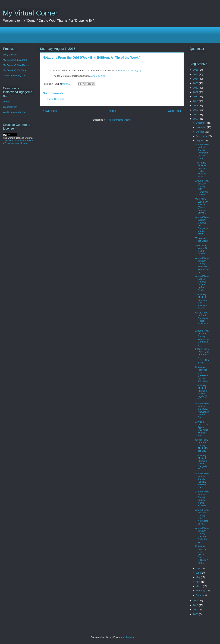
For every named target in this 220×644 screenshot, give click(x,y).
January (200, 595)
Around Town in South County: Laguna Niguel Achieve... (202, 499)
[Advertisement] (111, 35)
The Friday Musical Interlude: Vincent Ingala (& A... (201, 392)
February (201, 591)
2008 (196, 614)
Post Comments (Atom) (119, 120)
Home (112, 111)
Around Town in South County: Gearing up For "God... (202, 283)
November (202, 127)
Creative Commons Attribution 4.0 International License (18, 142)
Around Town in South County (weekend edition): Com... (202, 151)
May (198, 577)
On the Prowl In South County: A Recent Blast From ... (202, 320)
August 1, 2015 (98, 76)
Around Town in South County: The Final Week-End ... (202, 265)
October (200, 132)
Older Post (174, 111)
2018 (196, 106)
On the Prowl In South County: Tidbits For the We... (202, 445)
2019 (196, 101)
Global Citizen (10, 107)
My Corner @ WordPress (16, 65)
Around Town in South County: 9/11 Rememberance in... (202, 188)
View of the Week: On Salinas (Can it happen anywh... (202, 206)
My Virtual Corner (30, 13)
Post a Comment (56, 99)
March (199, 586)
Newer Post (50, 111)
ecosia (6, 102)
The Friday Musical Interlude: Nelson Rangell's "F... (201, 462)
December (202, 123)
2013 (196, 605)
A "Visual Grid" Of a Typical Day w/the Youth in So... (202, 429)
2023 (196, 83)
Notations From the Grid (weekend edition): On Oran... (202, 374)
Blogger (130, 637)
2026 (196, 70)
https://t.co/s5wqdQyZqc (130, 70)
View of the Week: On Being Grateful (202, 250)
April (199, 582)
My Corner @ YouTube (15, 70)
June (199, 573)
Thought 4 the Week (201, 240)
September (202, 136)
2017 (196, 110)
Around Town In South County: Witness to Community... (202, 338)
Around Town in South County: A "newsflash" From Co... (202, 410)
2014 (196, 601)
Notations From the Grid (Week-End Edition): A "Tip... (202, 555)
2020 (196, 97)
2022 (196, 88)
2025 (196, 74)
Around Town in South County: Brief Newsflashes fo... (202, 517)
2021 (196, 92)
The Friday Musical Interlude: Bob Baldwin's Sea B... (201, 301)
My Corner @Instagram (15, 60)
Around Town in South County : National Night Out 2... (202, 535)
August (200, 141)
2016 (196, 114)
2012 (196, 610)
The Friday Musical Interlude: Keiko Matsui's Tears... (201, 170)
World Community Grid (15, 76)
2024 (196, 79)
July (198, 568)
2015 (196, 119)
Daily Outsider (10, 55)
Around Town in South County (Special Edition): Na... (202, 480)
